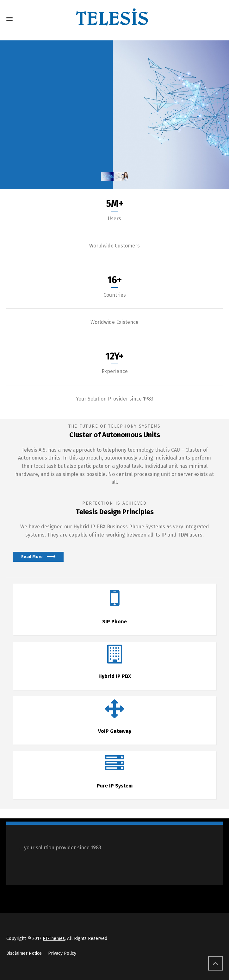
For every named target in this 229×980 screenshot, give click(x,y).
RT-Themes (54, 938)
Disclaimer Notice (24, 953)
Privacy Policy (62, 953)
